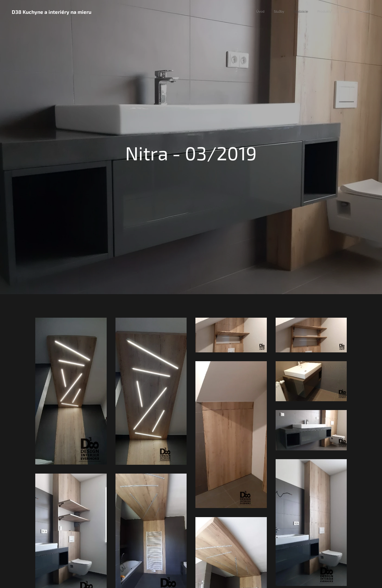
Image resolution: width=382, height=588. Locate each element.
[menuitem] (325, 12)
